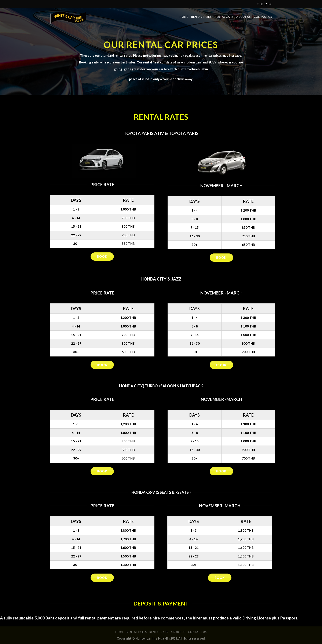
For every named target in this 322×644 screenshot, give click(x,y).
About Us (244, 17)
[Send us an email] (270, 4)
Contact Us (263, 17)
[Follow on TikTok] (266, 4)
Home (184, 17)
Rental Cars (224, 17)
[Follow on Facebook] (258, 4)
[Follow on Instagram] (262, 4)
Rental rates (201, 17)
